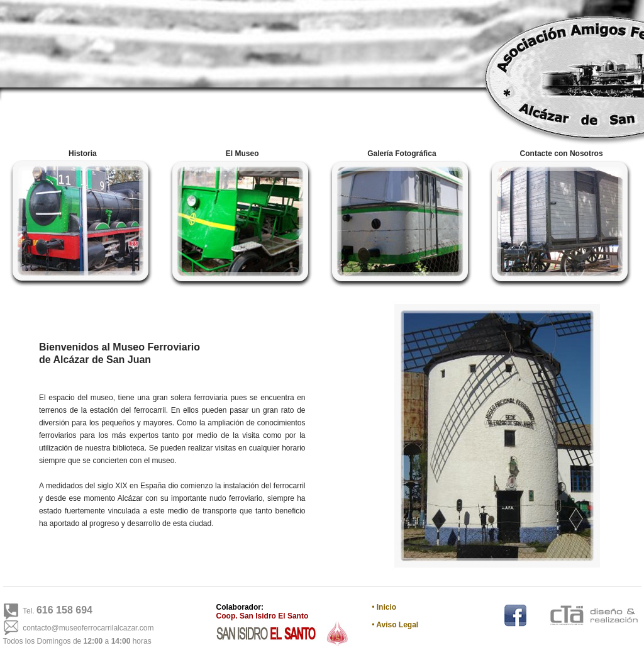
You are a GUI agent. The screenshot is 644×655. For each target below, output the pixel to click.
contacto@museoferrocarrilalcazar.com (88, 628)
